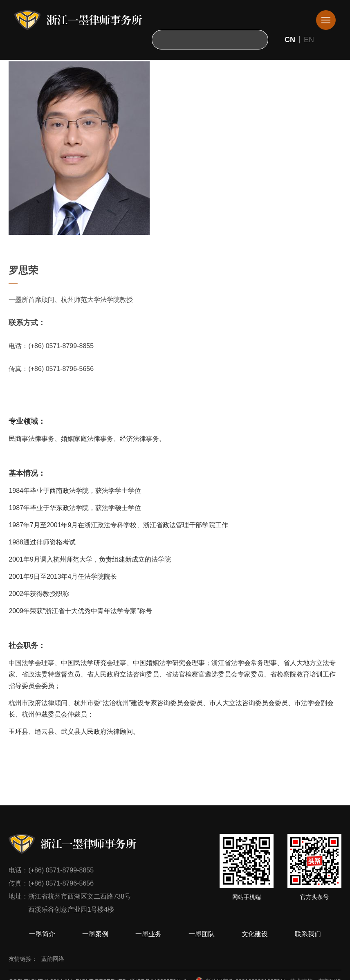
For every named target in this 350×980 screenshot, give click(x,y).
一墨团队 (202, 934)
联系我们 (308, 934)
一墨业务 (148, 934)
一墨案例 (95, 934)
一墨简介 (42, 934)
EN (309, 40)
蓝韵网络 (53, 959)
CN (290, 40)
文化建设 (255, 934)
